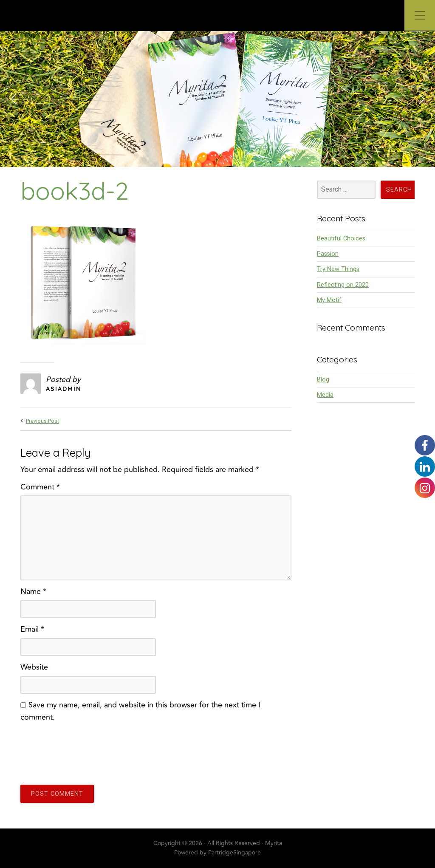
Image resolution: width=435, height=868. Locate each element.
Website (34, 667)
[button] (13, 99)
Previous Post (42, 421)
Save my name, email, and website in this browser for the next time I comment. (140, 711)
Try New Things (338, 269)
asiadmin (64, 389)
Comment (40, 487)
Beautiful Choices (341, 239)
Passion (328, 254)
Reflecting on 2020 (343, 285)
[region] (217, 99)
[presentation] (85, 749)
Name (33, 591)
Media (325, 395)
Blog (323, 380)
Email (32, 629)
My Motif (329, 300)
